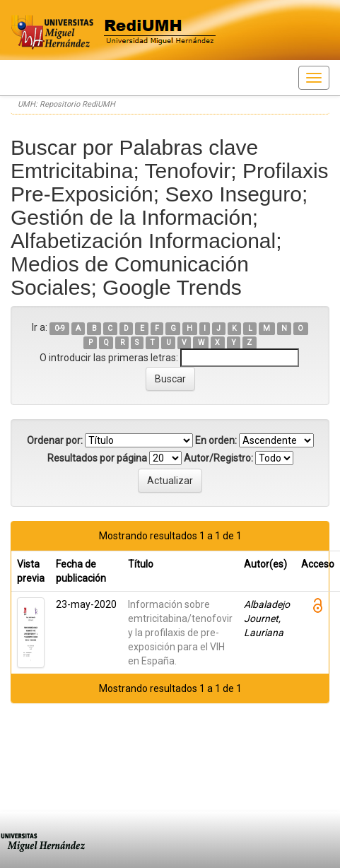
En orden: (216, 440)
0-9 (60, 328)
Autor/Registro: (218, 458)
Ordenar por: (55, 440)
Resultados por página (97, 458)
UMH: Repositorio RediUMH (66, 104)
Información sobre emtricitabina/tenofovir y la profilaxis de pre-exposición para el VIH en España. (180, 633)
